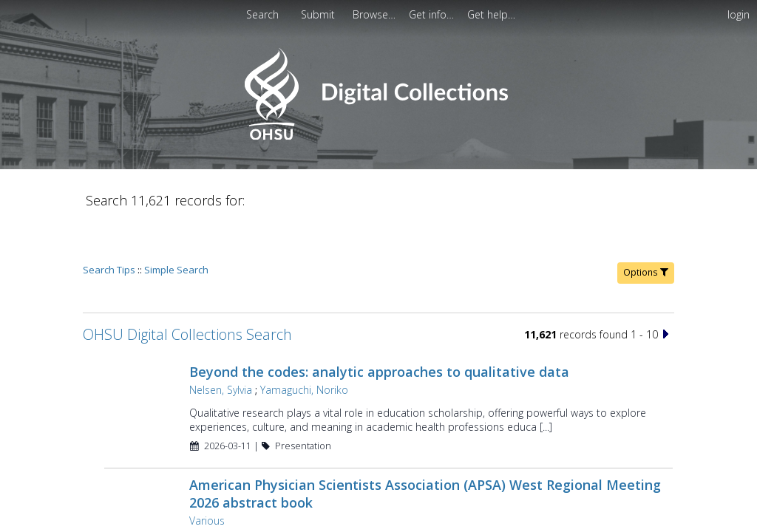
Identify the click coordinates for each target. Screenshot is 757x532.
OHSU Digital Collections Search (187, 292)
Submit (319, 14)
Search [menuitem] (262, 14)
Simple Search (176, 228)
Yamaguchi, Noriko (304, 348)
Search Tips (109, 228)
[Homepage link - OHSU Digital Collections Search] (378, 136)
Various (207, 478)
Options (646, 230)
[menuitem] (319, 14)
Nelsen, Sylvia (221, 348)
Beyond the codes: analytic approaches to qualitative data (379, 330)
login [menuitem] (739, 14)
